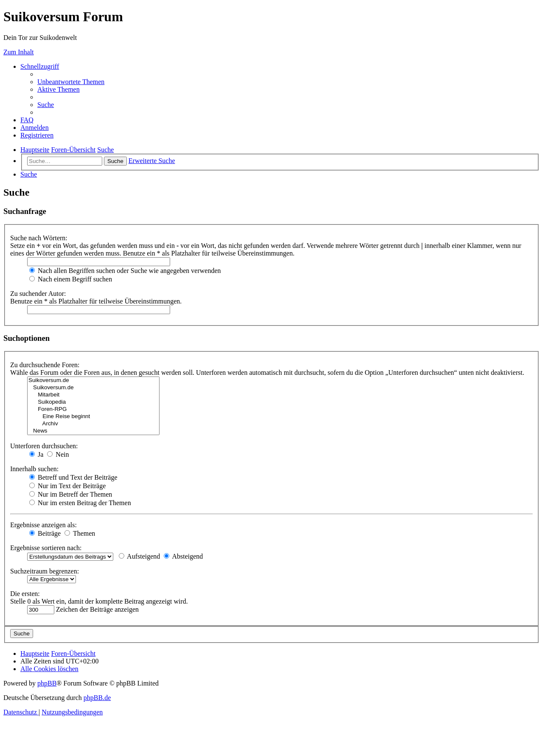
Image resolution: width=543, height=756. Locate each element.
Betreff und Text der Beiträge (73, 477)
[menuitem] (71, 82)
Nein (58, 454)
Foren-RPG (93, 409)
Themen (80, 533)
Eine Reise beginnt (93, 417)
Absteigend (183, 556)
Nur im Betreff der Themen (71, 494)
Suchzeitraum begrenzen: (45, 571)
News (93, 431)
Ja (36, 454)
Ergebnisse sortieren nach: (46, 548)
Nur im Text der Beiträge (67, 486)
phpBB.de (97, 698)
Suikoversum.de (93, 381)
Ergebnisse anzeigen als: (43, 525)
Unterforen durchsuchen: (44, 446)
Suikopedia (93, 402)
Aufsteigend (139, 556)
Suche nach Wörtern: (39, 238)
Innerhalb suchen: (34, 469)
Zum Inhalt (19, 52)
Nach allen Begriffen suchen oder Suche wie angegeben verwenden (125, 271)
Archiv (93, 424)
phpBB (47, 683)
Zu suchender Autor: (38, 294)
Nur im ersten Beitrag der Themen (80, 503)
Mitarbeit (93, 395)
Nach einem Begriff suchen (71, 279)
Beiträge (45, 533)
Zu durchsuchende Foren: (45, 365)
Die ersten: (25, 594)
